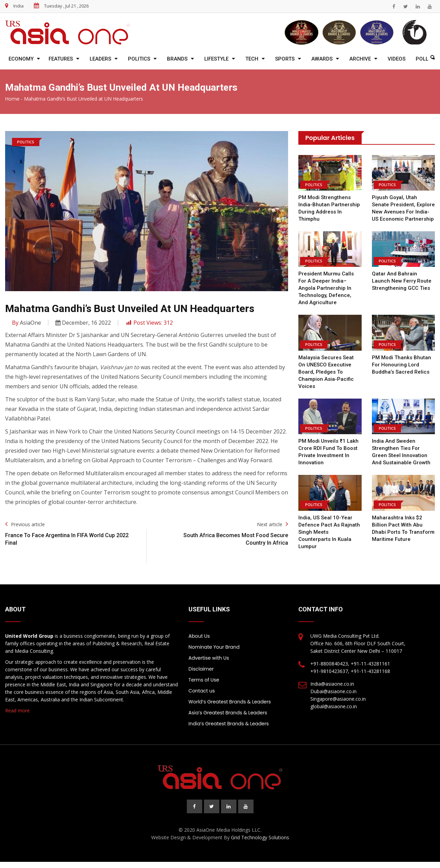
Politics (139, 59)
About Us (199, 636)
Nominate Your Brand (214, 647)
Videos (397, 59)
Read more (17, 710)
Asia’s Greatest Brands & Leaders (228, 713)
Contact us (202, 691)
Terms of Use (204, 680)
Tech (252, 59)
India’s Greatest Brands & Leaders (229, 724)
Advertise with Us (209, 658)
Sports (285, 59)
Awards (322, 59)
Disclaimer (201, 669)
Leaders (100, 59)
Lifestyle (216, 59)
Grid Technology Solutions (260, 837)
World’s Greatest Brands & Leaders (230, 702)
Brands (177, 59)
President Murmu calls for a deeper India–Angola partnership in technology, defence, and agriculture (326, 288)
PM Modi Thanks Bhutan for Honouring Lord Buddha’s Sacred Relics (402, 365)
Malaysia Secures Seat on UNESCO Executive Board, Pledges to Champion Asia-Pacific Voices (326, 372)
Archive (360, 59)
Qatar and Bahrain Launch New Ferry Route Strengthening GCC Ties (402, 281)
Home (12, 99)
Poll (422, 59)
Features (61, 59)
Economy (21, 59)
